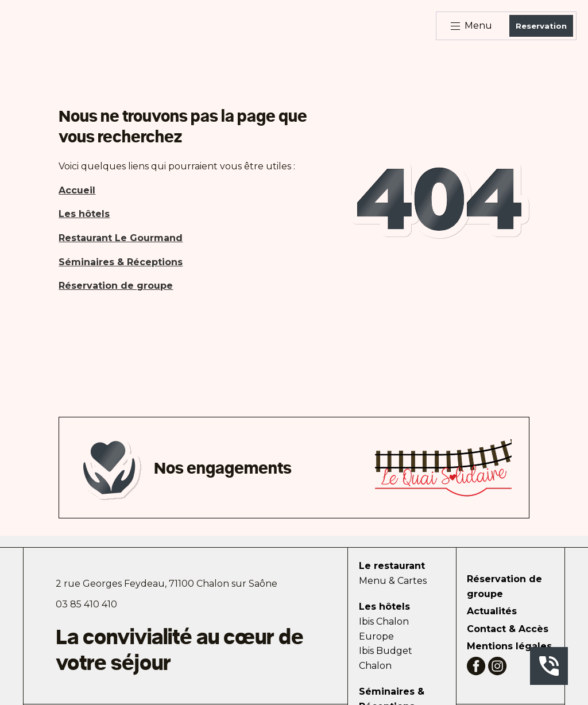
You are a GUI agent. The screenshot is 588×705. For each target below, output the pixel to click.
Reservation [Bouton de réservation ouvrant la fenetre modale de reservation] (541, 26)
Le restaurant (392, 566)
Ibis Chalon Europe (384, 629)
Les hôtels (384, 607)
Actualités (492, 611)
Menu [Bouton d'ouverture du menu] (471, 26)
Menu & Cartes (393, 581)
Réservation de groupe (504, 586)
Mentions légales (509, 646)
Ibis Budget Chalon (386, 658)
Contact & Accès (508, 629)
